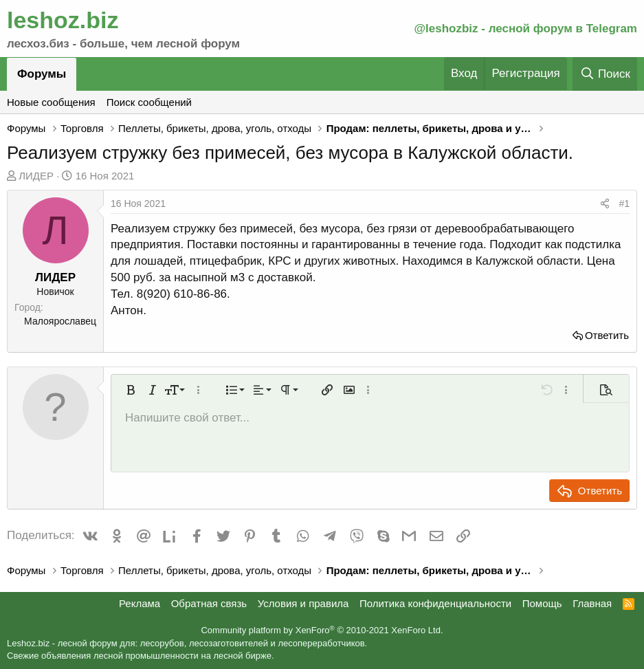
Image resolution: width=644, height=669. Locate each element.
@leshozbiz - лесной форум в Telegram (525, 29)
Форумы (42, 74)
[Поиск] (605, 74)
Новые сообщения (51, 102)
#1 (624, 204)
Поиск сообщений (149, 102)
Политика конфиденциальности (435, 603)
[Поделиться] (605, 204)
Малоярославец (60, 321)
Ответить (607, 335)
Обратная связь (209, 603)
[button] (131, 390)
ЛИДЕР (36, 176)
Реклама (140, 603)
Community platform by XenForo (322, 630)
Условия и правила (303, 603)
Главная (592, 603)
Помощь (542, 603)
